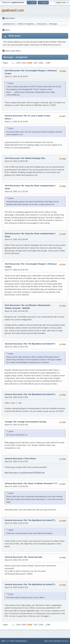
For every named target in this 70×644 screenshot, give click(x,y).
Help (46, 641)
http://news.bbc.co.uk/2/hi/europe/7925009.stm (25, 473)
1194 (18, 63)
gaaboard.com (13, 10)
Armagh (8, 422)
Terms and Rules (55, 641)
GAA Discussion (13, 71)
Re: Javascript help (33, 557)
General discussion (14, 116)
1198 (41, 63)
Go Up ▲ (65, 641)
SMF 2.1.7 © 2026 (8, 641)
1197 (36, 63)
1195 (23, 63)
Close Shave (30, 459)
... (15, 63)
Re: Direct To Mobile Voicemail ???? (41, 483)
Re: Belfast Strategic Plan (33, 158)
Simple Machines (21, 641)
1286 (48, 63)
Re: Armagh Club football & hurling (30, 422)
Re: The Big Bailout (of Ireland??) (40, 344)
